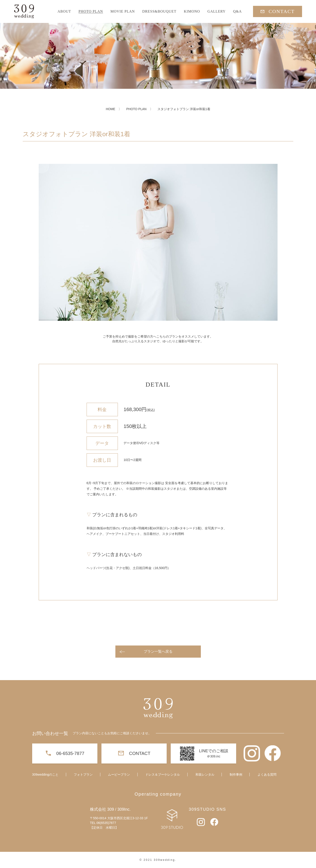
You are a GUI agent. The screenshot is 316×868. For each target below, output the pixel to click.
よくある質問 (267, 775)
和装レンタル (205, 775)
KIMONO (192, 11)
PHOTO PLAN (91, 11)
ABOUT (64, 11)
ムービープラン (119, 775)
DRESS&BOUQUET (159, 11)
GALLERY (216, 11)
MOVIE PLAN (123, 11)
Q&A (237, 11)
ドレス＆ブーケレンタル (163, 775)
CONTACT (282, 11)
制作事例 (236, 775)
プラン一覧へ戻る (158, 651)
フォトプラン (83, 775)
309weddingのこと (45, 775)
